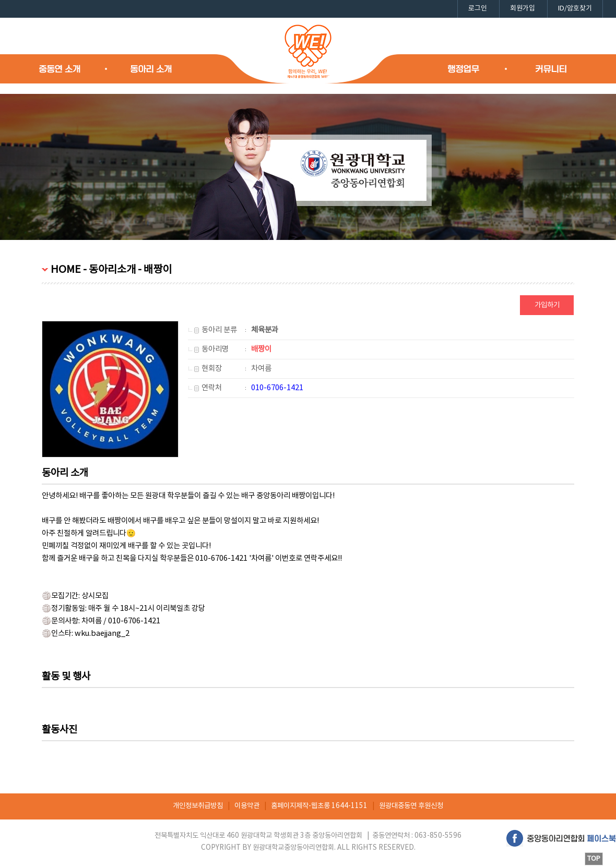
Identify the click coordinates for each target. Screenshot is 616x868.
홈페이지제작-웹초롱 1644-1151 (319, 806)
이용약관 (247, 806)
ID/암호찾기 (575, 9)
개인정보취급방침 (198, 806)
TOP (594, 859)
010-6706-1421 (277, 388)
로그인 (478, 9)
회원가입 (523, 9)
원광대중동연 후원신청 (411, 806)
